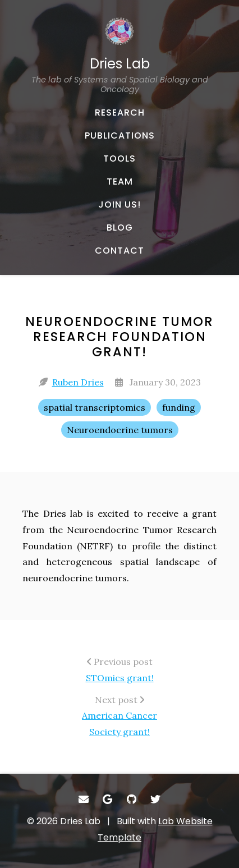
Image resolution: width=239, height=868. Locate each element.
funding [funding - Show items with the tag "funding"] (179, 407)
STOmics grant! (120, 678)
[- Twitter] (156, 799)
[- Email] (84, 799)
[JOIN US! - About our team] (119, 205)
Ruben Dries (78, 382)
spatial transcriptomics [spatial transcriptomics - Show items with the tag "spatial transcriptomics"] (95, 407)
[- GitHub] (132, 799)
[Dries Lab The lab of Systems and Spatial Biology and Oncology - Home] (119, 56)
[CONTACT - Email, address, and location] (119, 251)
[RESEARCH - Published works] (119, 113)
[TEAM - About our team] (119, 182)
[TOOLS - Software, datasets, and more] (119, 159)
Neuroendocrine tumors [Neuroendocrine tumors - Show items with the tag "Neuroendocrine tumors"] (120, 430)
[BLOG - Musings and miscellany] (119, 228)
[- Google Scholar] (108, 799)
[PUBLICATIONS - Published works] (119, 136)
